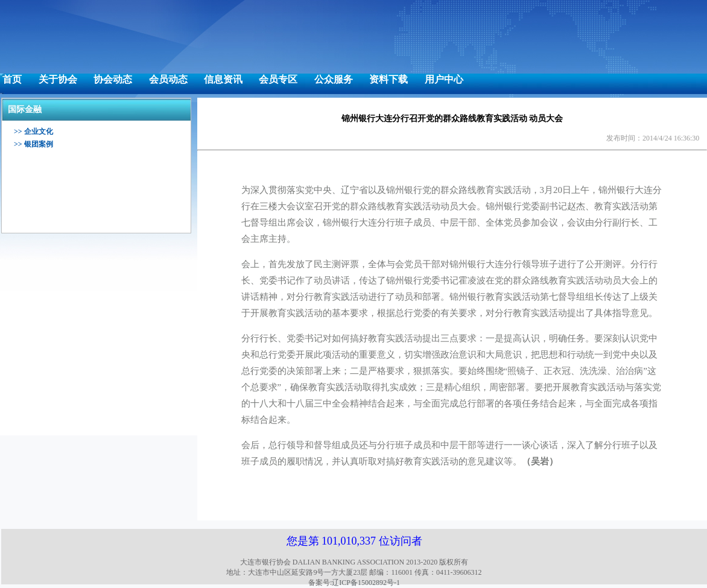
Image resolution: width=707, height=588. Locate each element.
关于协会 (58, 79)
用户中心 (444, 79)
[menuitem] (12, 80)
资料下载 (388, 79)
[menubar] (233, 80)
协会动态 (113, 79)
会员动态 (168, 79)
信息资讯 (223, 79)
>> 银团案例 (33, 144)
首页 (12, 79)
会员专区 (278, 79)
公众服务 (334, 79)
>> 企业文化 (33, 131)
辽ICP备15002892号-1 (366, 583)
